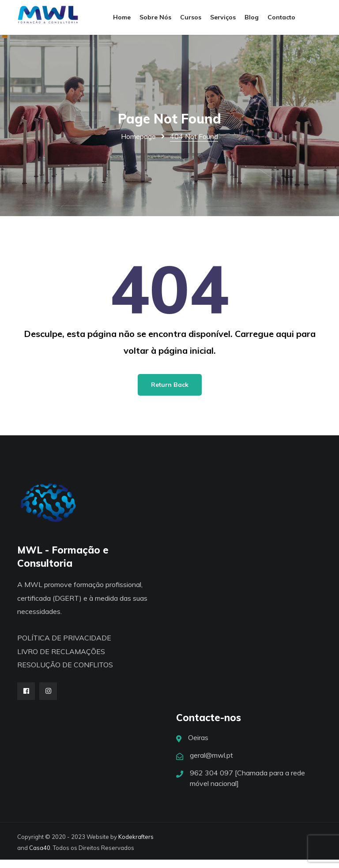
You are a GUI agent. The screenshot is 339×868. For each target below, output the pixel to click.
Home (122, 21)
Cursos (191, 21)
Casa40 (40, 856)
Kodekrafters (136, 845)
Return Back (170, 393)
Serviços (223, 21)
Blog (252, 21)
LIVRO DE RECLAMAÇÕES (61, 659)
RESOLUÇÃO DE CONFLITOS (65, 673)
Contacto (281, 21)
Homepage (138, 145)
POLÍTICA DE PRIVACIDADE (64, 646)
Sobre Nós (155, 21)
